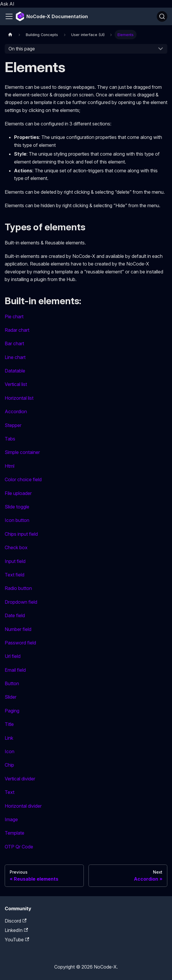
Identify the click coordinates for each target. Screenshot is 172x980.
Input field (15, 561)
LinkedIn (16, 930)
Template (15, 833)
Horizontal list (19, 398)
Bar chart (14, 343)
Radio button (18, 588)
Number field (18, 629)
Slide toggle (17, 507)
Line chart (15, 357)
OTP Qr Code (19, 847)
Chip (9, 765)
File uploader (18, 493)
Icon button (17, 520)
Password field (20, 643)
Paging (12, 711)
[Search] (162, 16)
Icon (10, 751)
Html (10, 466)
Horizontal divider (23, 806)
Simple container (22, 452)
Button (12, 683)
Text (10, 792)
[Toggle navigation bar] (9, 16)
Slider (11, 697)
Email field (15, 670)
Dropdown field (21, 602)
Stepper (13, 425)
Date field (15, 615)
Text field (15, 575)
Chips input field (21, 534)
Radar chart (17, 330)
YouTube (17, 940)
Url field (13, 656)
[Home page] (10, 34)
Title (9, 724)
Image (11, 819)
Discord (16, 921)
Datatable (15, 371)
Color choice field (23, 479)
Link (9, 738)
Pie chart (14, 317)
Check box (16, 547)
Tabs (10, 439)
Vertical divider (20, 779)
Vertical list (16, 384)
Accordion (16, 411)
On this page (22, 49)
